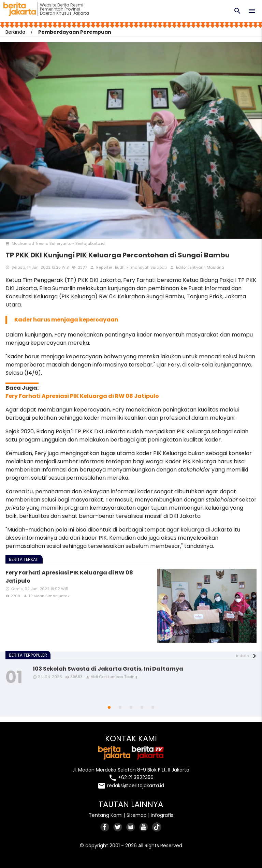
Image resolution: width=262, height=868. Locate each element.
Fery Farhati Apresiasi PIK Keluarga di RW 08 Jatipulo (82, 396)
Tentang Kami (106, 815)
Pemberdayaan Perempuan (75, 32)
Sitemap (137, 815)
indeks (243, 656)
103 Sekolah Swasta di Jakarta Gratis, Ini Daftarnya (108, 669)
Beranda (15, 32)
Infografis (162, 815)
